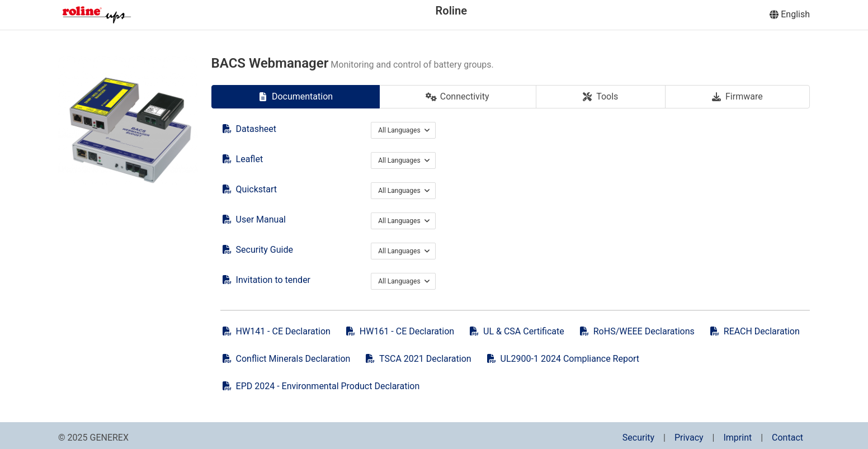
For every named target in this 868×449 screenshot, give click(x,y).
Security (638, 438)
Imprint (737, 438)
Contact (787, 438)
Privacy (689, 438)
